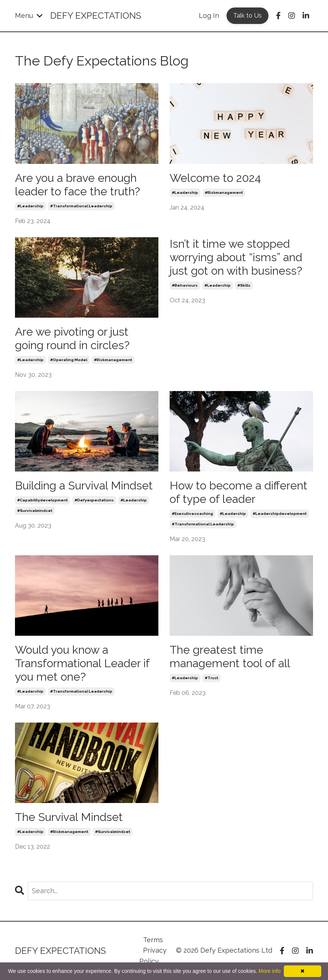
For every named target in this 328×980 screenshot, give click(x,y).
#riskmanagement (224, 193)
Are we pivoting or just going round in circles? (72, 338)
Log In (209, 16)
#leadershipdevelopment (280, 514)
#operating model (69, 360)
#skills (244, 285)
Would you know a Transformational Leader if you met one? (82, 663)
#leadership (30, 206)
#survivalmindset (35, 511)
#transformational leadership (81, 206)
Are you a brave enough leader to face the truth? (78, 185)
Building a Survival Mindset (84, 486)
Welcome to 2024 (215, 178)
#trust (212, 678)
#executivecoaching (192, 514)
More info (270, 971)
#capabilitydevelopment (42, 500)
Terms (153, 940)
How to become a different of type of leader (239, 492)
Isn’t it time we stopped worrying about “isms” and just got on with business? (236, 257)
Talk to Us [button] (248, 16)
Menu (29, 16)
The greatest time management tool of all (230, 657)
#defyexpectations (94, 500)
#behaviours (185, 285)
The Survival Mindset (69, 817)
